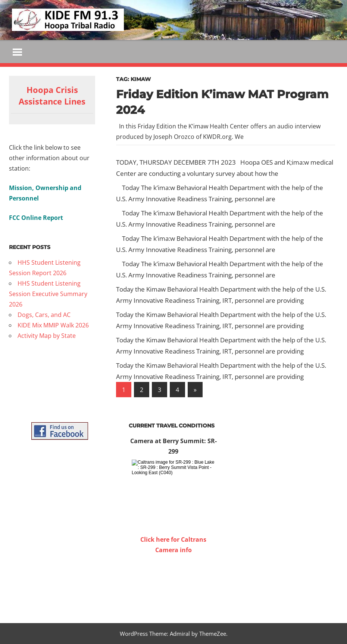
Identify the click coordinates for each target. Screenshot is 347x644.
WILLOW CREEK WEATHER (174, 583)
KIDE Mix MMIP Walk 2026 (53, 325)
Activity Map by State (47, 336)
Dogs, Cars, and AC (44, 315)
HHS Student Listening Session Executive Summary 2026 (48, 294)
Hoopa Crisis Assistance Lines (52, 95)
